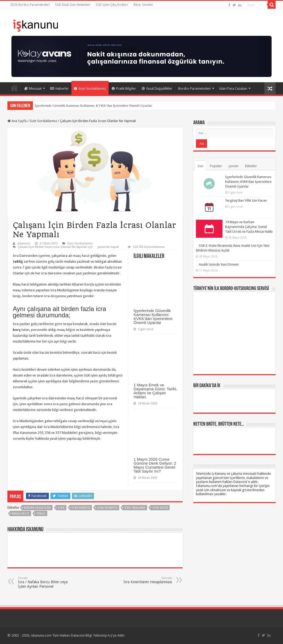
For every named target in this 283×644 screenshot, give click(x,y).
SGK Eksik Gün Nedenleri (73, 5)
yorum (233, 166)
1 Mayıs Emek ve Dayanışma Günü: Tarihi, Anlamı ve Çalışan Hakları (155, 391)
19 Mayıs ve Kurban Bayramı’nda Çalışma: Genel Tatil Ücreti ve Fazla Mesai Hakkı (249, 227)
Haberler (59, 88)
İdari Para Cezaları (233, 88)
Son (200, 166)
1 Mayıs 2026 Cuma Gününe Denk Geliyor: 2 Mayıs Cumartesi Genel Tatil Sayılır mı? (155, 465)
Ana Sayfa (14, 88)
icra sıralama (135, 508)
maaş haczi (21, 514)
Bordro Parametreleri (194, 88)
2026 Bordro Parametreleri (30, 5)
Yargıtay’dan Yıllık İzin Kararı (246, 200)
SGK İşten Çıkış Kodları (112, 5)
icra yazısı (160, 508)
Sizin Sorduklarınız (90, 88)
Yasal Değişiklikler (157, 88)
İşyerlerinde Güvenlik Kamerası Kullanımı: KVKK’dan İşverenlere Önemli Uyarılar (93, 105)
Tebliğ (41, 514)
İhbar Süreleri (143, 5)
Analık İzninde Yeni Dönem (219, 264)
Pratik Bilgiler (124, 88)
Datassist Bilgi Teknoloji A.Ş (92, 635)
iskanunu (24, 243)
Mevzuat (33, 88)
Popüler (216, 166)
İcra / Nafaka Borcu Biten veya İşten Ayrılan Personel (45, 582)
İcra (61, 508)
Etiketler (251, 166)
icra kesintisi (107, 508)
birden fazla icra (37, 508)
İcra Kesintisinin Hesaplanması (145, 580)
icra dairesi (81, 508)
